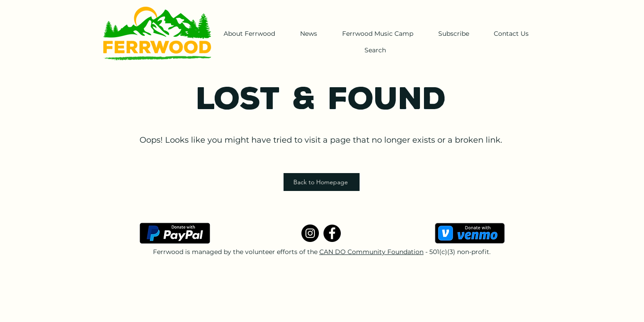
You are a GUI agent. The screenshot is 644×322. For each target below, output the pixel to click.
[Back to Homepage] (322, 182)
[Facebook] (332, 233)
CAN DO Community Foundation (371, 252)
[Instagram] (310, 233)
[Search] (375, 50)
